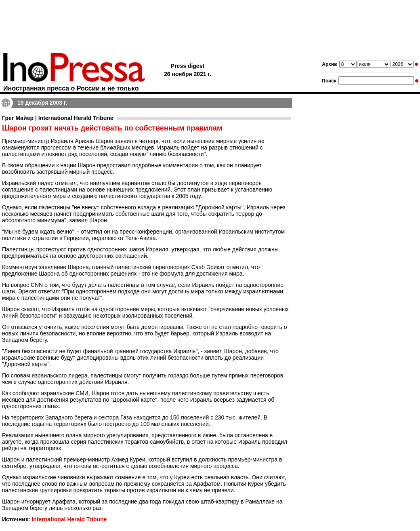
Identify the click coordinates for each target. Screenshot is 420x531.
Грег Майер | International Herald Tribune (58, 118)
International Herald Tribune (69, 519)
